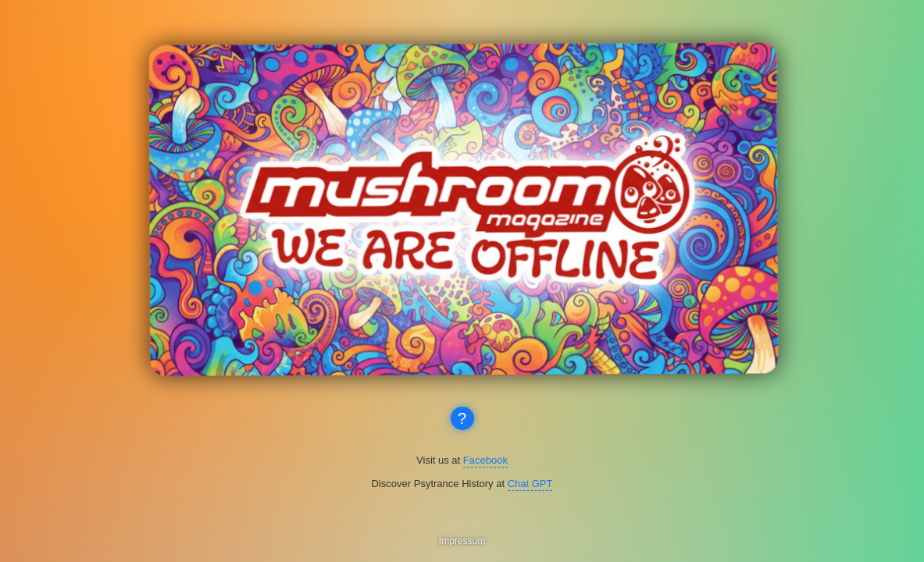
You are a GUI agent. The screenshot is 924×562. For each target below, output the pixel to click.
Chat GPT (530, 484)
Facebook (485, 460)
